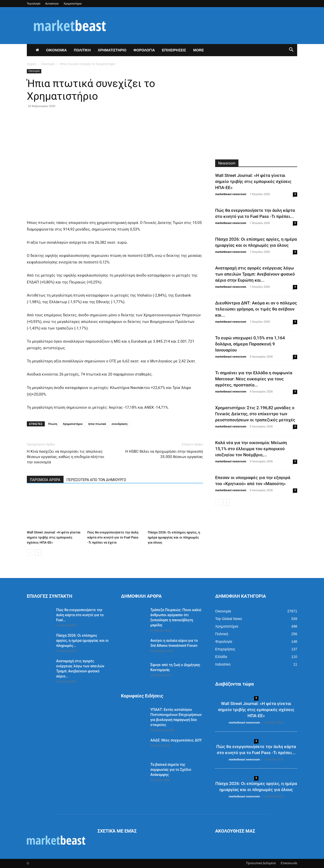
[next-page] (38, 553)
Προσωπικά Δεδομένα (261, 863)
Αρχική (31, 64)
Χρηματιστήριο (73, 424)
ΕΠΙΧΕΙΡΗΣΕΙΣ (174, 50)
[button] (291, 50)
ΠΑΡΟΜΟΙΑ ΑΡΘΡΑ (45, 480)
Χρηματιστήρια (73, 4)
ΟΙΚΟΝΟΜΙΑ (56, 50)
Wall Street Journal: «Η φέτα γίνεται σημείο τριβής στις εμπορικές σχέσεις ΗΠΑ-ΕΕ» (54, 537)
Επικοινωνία (289, 863)
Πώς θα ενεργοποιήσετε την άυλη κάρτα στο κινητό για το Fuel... (80, 615)
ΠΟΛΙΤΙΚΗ (82, 50)
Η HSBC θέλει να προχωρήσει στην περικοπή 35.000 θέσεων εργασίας (164, 454)
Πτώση (53, 424)
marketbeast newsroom (231, 194)
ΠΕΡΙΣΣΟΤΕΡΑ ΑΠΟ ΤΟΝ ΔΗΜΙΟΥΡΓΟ (96, 480)
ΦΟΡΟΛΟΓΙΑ (144, 50)
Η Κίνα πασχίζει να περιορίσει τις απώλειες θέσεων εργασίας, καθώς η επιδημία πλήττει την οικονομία (66, 457)
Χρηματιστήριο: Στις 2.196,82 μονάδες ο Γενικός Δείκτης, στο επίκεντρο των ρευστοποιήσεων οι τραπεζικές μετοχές (255, 414)
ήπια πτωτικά (97, 424)
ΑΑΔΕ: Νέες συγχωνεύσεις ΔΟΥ (176, 740)
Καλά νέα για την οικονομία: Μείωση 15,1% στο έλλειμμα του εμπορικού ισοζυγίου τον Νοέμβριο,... (251, 449)
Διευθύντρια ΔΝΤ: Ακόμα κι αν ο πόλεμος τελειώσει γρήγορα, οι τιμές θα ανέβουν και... (256, 309)
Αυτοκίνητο (52, 4)
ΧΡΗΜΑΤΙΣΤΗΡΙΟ (112, 50)
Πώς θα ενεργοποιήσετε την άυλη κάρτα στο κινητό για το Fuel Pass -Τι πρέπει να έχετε (113, 537)
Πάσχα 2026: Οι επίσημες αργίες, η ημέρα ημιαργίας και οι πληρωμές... (82, 640)
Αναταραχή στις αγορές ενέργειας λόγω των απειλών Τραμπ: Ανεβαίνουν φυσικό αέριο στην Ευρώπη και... (255, 274)
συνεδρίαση (120, 424)
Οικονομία (48, 64)
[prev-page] (30, 553)
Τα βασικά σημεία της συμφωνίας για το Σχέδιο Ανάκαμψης (171, 770)
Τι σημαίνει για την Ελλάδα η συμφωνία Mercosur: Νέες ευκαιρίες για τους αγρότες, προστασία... (254, 379)
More (198, 50)
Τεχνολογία (34, 4)
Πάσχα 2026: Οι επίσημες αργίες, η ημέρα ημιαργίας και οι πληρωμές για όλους (174, 537)
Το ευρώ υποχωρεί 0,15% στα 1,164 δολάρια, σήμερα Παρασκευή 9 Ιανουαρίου (250, 344)
